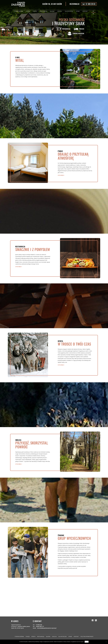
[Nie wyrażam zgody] (106, 642)
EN (93, 11)
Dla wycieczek (69, 11)
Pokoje (28, 11)
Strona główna (19, 11)
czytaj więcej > (61, 175)
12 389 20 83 (39, 625)
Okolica (60, 11)
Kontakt (85, 11)
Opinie (78, 11)
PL (93, 14)
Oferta (35, 11)
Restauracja (44, 11)
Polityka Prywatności (87, 636)
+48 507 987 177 (40, 626)
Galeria (52, 11)
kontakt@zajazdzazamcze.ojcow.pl (47, 628)
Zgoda (87, 642)
